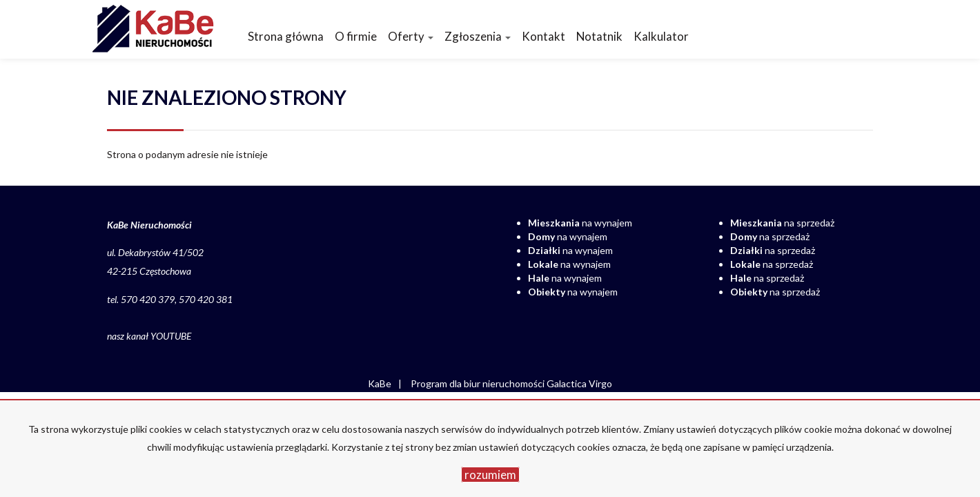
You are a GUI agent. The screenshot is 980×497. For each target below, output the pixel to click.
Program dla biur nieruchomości (479, 383)
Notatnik (599, 36)
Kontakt (543, 36)
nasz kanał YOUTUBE (149, 336)
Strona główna (286, 36)
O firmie (356, 36)
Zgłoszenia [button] (478, 36)
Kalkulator (661, 36)
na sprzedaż (782, 223)
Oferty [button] (411, 36)
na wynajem (580, 223)
